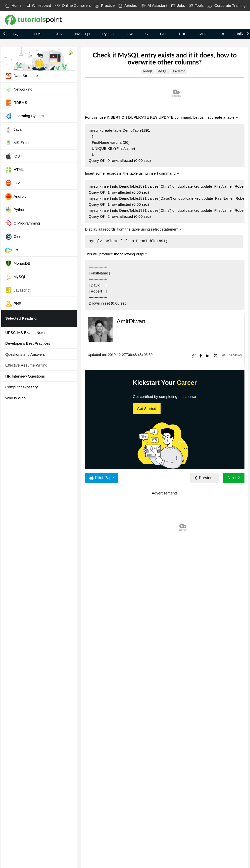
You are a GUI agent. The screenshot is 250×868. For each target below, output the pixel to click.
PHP (183, 34)
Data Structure (21, 76)
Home (13, 5)
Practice (105, 5)
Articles (128, 5)
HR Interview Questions (25, 376)
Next (234, 478)
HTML (38, 34)
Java (129, 34)
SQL (17, 34)
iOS (12, 156)
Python (108, 34)
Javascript (82, 34)
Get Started (147, 409)
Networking (19, 89)
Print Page (102, 478)
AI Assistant (154, 5)
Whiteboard (38, 5)
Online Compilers (73, 5)
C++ (163, 34)
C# (222, 34)
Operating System (24, 116)
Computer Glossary (21, 387)
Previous (205, 478)
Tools (196, 5)
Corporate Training (227, 5)
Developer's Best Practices (28, 343)
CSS (58, 34)
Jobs (178, 5)
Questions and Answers (25, 354)
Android (16, 196)
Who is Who (15, 398)
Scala (203, 34)
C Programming (22, 223)
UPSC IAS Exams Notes (26, 333)
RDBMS (16, 103)
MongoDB (18, 263)
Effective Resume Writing (26, 365)
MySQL (15, 277)
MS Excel (17, 143)
